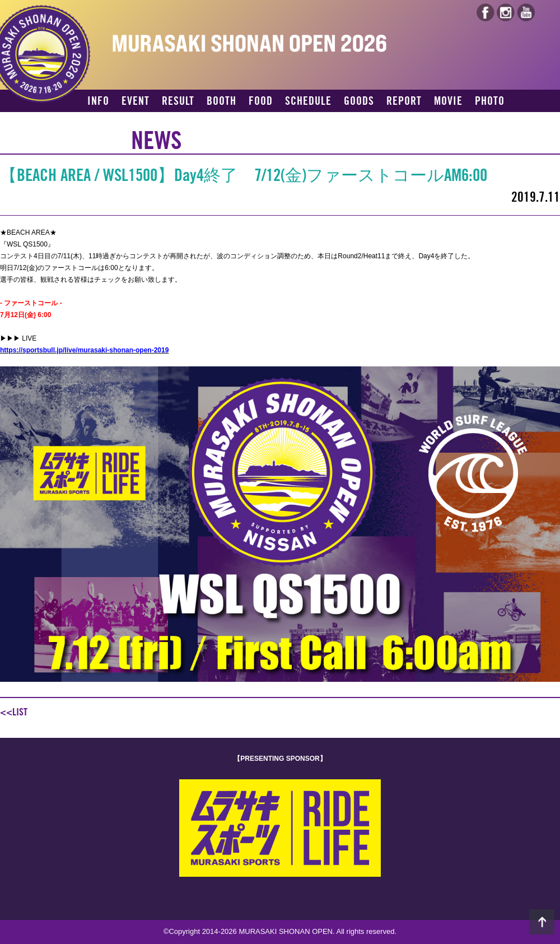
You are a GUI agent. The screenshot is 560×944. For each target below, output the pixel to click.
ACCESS (105, 121)
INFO (98, 101)
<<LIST (14, 712)
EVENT (136, 101)
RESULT (178, 101)
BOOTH (221, 101)
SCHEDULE (308, 101)
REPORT (404, 101)
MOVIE (448, 101)
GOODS (359, 101)
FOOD (261, 101)
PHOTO (490, 101)
